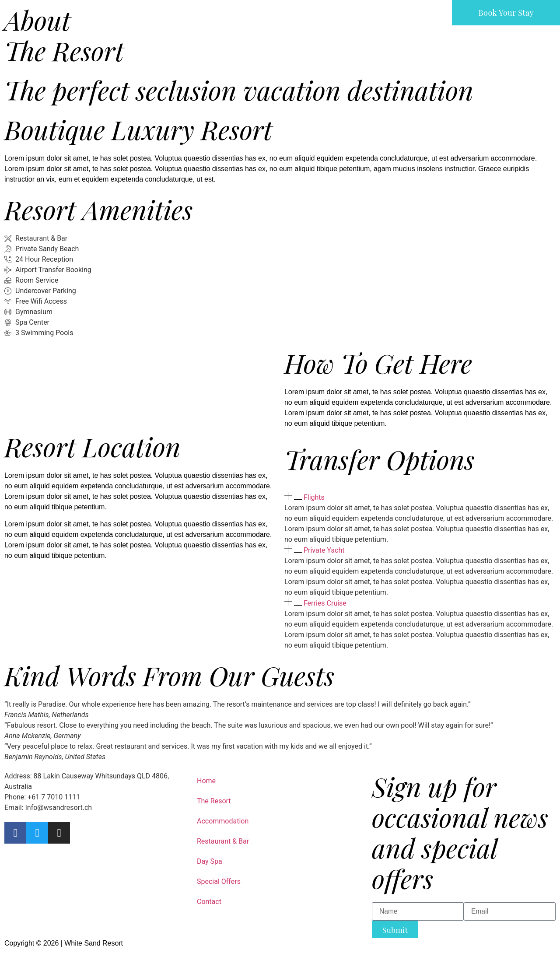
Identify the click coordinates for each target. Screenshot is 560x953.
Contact (209, 902)
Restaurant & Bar (223, 841)
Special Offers (219, 881)
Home (206, 781)
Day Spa (210, 861)
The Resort (214, 801)
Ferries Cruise (325, 603)
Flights (314, 497)
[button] (420, 497)
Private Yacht (324, 550)
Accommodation (223, 821)
